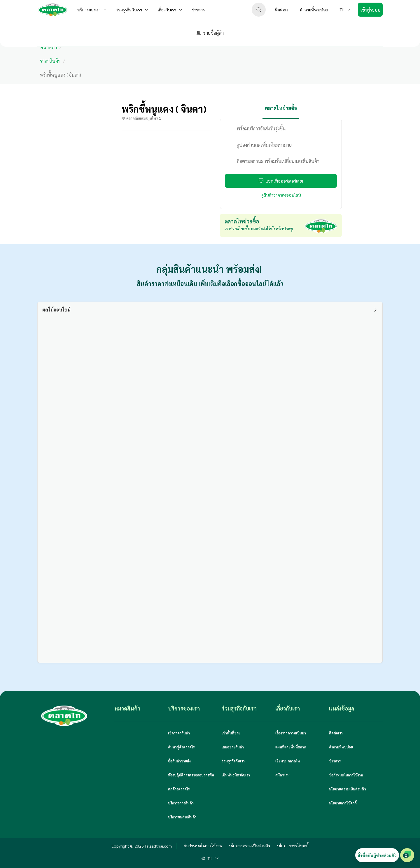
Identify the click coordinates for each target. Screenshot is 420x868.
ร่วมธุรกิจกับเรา (233, 761)
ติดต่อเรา (336, 733)
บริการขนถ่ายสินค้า (182, 817)
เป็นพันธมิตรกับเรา (236, 775)
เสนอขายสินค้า (233, 747)
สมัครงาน (282, 775)
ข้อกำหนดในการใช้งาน (346, 775)
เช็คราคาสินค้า (179, 733)
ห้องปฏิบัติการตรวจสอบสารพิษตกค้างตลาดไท (191, 782)
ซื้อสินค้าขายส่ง (179, 761)
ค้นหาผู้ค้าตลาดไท (182, 747)
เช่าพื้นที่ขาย (231, 733)
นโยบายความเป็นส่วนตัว (348, 789)
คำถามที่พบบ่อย (341, 747)
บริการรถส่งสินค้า (181, 803)
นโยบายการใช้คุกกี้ (343, 803)
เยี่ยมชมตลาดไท (288, 761)
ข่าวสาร (335, 761)
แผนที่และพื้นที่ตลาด (291, 747)
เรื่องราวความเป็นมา (291, 733)
